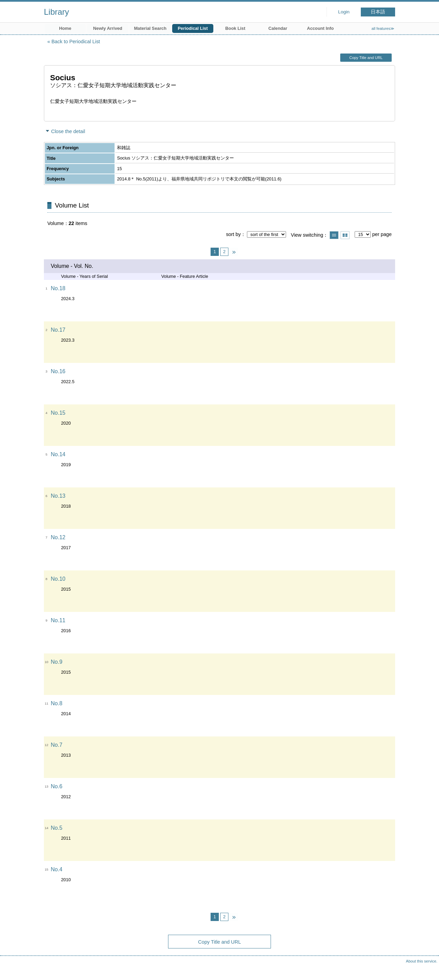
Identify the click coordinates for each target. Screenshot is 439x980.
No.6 (57, 786)
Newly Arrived (108, 28)
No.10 (58, 579)
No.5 (57, 828)
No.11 (58, 620)
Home (65, 28)
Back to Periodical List (76, 42)
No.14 (58, 454)
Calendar (278, 28)
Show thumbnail (345, 235)
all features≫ (383, 28)
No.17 (58, 330)
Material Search (150, 28)
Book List (235, 28)
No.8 (57, 703)
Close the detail (68, 131)
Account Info (320, 28)
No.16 (58, 371)
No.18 (58, 288)
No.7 (57, 745)
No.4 (57, 869)
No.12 (58, 537)
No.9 (57, 662)
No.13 (58, 496)
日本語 (378, 12)
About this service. (422, 961)
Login (344, 12)
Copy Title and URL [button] (366, 58)
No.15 (58, 413)
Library (56, 12)
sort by (233, 234)
